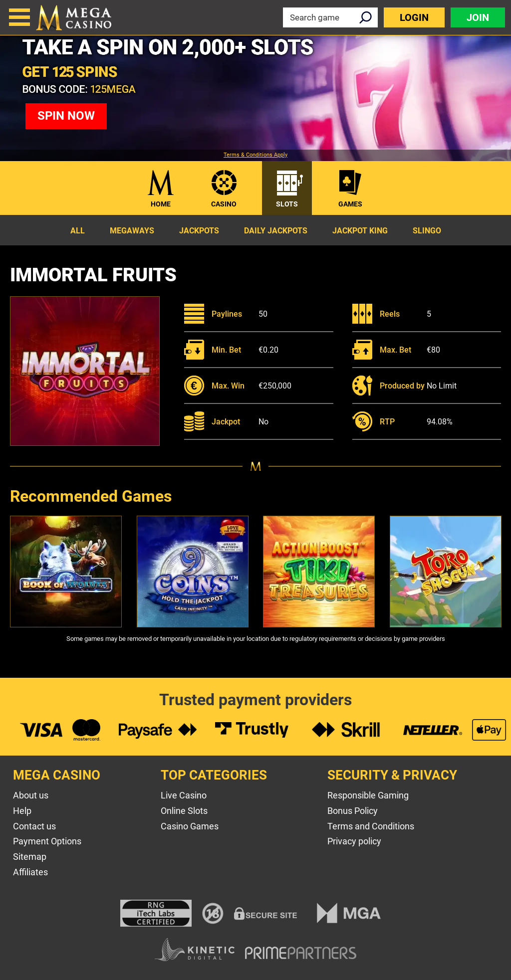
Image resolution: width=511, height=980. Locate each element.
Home (161, 204)
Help (22, 811)
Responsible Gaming (368, 795)
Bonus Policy (353, 811)
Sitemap (30, 857)
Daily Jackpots (276, 231)
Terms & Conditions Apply (255, 155)
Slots (287, 204)
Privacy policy (354, 841)
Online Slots (184, 811)
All (78, 231)
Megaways (132, 231)
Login (414, 17)
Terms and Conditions (371, 826)
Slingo (427, 231)
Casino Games (190, 826)
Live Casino (184, 795)
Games (350, 204)
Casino (224, 204)
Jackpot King (360, 231)
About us (31, 795)
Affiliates (30, 872)
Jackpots (199, 231)
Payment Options (47, 841)
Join (478, 17)
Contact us (34, 826)
